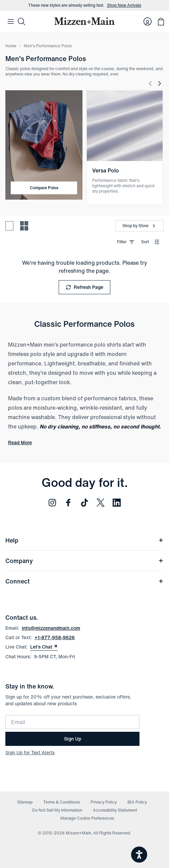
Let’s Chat (44, 647)
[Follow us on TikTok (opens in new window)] (84, 503)
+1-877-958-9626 (55, 637)
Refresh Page (84, 287)
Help (84, 540)
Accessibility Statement (115, 810)
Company (84, 561)
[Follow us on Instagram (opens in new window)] (52, 503)
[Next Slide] (160, 84)
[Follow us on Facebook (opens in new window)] (68, 503)
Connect (84, 581)
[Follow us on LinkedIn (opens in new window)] (117, 503)
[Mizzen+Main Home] (84, 21)
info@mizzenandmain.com (51, 628)
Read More (20, 443)
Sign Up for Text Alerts (30, 752)
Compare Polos (44, 188)
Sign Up (73, 739)
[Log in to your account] (148, 21)
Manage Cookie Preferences (87, 818)
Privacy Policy (104, 802)
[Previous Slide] (150, 84)
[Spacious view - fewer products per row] (9, 226)
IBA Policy (137, 802)
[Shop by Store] (139, 226)
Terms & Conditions (62, 802)
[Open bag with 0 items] (161, 21)
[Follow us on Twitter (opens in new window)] (101, 503)
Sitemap (25, 802)
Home (11, 46)
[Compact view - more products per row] (24, 226)
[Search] (21, 21)
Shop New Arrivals (124, 5)
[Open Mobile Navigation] (11, 21)
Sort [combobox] (150, 242)
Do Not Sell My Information (57, 810)
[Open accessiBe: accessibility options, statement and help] (139, 855)
